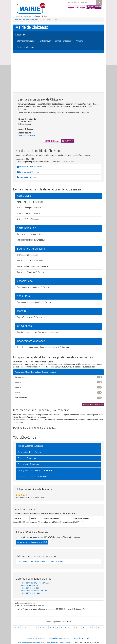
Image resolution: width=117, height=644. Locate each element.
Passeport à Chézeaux (27, 177)
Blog (89, 638)
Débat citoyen (45, 41)
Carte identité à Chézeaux (28, 172)
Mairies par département (36, 638)
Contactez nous (52, 643)
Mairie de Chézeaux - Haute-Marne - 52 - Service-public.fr (40, 562)
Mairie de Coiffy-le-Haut (30, 593)
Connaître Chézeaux (63, 41)
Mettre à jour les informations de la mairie (58, 144)
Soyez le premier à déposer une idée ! (32, 542)
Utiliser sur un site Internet (93, 404)
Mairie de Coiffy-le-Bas (30, 588)
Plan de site (64, 643)
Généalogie (79, 638)
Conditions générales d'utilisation (31, 643)
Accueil (18, 20)
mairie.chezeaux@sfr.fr (27, 135)
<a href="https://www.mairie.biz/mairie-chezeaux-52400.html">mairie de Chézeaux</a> (58, 612)
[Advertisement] (58, 73)
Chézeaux (20, 35)
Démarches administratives (60, 638)
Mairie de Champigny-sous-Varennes (35, 583)
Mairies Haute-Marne (31, 20)
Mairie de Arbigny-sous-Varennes (34, 590)
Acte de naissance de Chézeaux (31, 167)
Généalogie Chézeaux (26, 47)
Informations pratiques (27, 41)
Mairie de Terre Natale (29, 585)
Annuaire (80, 41)
